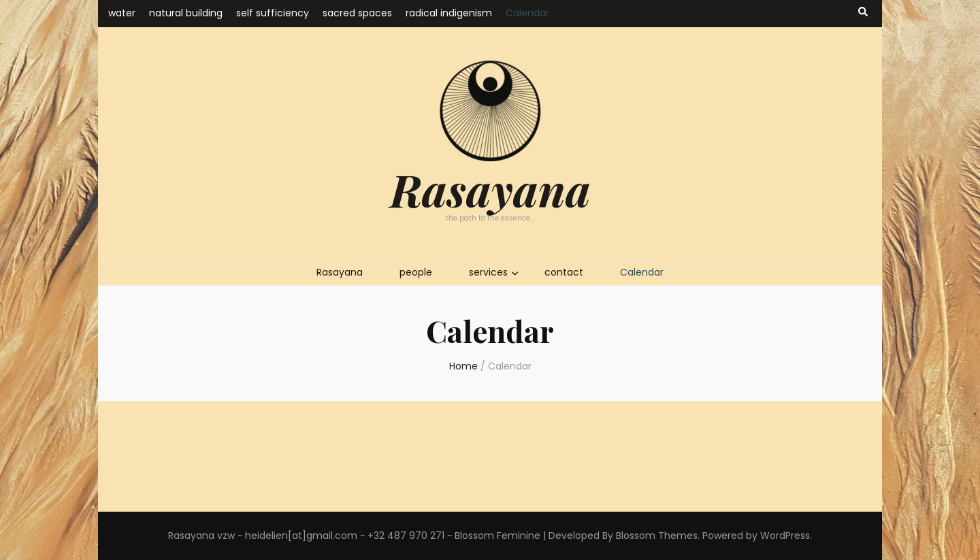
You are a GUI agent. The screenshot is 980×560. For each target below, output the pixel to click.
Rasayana (490, 189)
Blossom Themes (657, 536)
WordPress (785, 536)
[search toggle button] (863, 12)
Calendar (527, 13)
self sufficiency (273, 13)
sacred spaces (357, 13)
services (488, 272)
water (122, 13)
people (416, 272)
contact (564, 272)
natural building (186, 13)
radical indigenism (449, 13)
